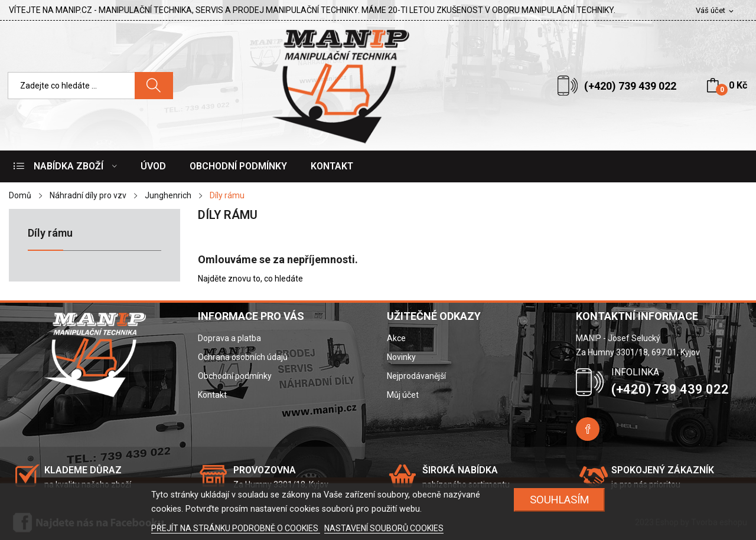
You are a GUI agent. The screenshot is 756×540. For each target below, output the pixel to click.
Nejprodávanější (416, 376)
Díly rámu (50, 233)
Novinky (401, 357)
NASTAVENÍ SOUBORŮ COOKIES (384, 528)
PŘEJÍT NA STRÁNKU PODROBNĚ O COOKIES (236, 528)
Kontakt (212, 395)
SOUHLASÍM (560, 500)
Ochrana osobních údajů (243, 357)
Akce (396, 338)
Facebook (588, 429)
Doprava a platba (229, 338)
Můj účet (403, 395)
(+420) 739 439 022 (630, 86)
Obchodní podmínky (235, 376)
